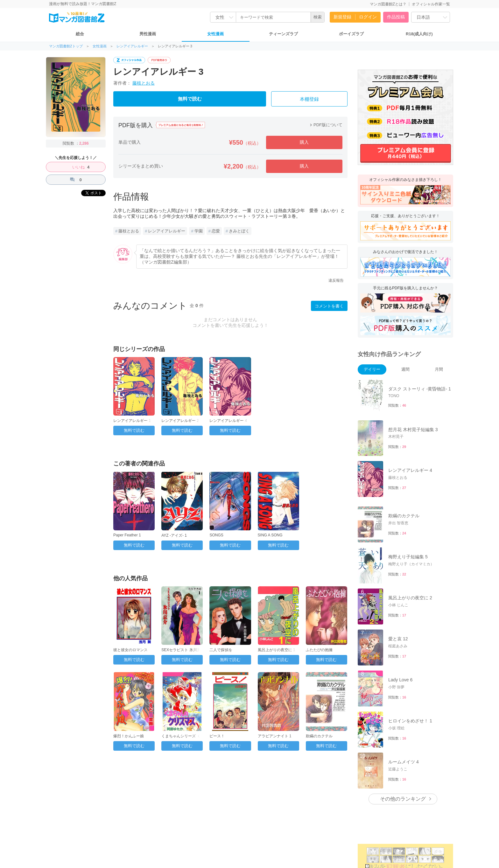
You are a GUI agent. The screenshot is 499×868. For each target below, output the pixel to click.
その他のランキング (403, 799)
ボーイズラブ (351, 34)
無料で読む (190, 99)
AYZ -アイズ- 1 (174, 535)
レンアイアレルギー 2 (180, 421)
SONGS (216, 535)
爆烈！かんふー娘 (129, 736)
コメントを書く (329, 306)
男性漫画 (148, 34)
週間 (405, 369)
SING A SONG (270, 535)
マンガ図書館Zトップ (66, 46)
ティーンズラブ (283, 34)
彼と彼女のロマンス (130, 650)
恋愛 (216, 231)
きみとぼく (239, 231)
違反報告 (336, 280)
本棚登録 (309, 99)
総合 (80, 34)
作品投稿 (396, 17)
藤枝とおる (144, 83)
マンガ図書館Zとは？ (388, 4)
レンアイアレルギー (132, 46)
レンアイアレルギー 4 (228, 421)
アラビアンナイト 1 (275, 736)
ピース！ (217, 736)
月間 (439, 369)
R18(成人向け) (419, 34)
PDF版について (325, 125)
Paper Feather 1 (127, 535)
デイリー (372, 369)
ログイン (368, 17)
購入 (304, 142)
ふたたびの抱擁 (319, 650)
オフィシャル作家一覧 (431, 4)
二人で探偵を (221, 650)
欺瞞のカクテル (319, 736)
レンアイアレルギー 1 (132, 421)
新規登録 (342, 17)
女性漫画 (215, 34)
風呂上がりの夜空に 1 (277, 650)
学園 (199, 231)
